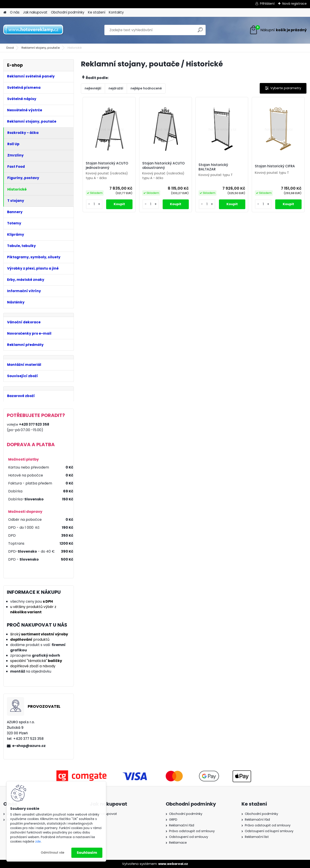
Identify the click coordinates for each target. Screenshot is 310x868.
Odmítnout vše (53, 853)
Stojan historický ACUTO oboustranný (163, 166)
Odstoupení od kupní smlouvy (269, 831)
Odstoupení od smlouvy (189, 837)
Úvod (10, 48)
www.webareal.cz (173, 864)
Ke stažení (97, 12)
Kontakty (116, 12)
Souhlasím (87, 853)
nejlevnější (93, 88)
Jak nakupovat (35, 12)
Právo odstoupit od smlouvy (192, 831)
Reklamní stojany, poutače (41, 48)
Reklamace (178, 843)
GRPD (173, 820)
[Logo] (34, 30)
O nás (15, 12)
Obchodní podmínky (68, 12)
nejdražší (116, 88)
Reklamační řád (182, 825)
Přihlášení (267, 4)
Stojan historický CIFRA (275, 166)
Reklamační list (257, 837)
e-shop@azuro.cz (29, 746)
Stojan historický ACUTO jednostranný (107, 166)
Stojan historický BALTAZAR (213, 167)
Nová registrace (294, 4)
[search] (200, 32)
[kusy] (94, 204)
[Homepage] (5, 13)
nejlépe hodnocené (146, 88)
